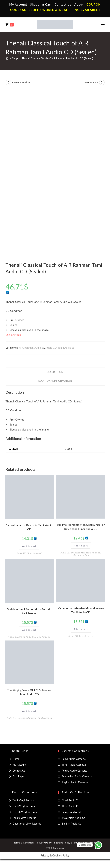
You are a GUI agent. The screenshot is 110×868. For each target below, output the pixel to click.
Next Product (91, 82)
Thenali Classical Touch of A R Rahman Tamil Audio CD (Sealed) (57, 58)
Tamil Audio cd (66, 348)
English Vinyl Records (25, 812)
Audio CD (51, 348)
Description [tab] (55, 372)
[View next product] (102, 82)
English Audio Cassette (75, 782)
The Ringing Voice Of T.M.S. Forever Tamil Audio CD (29, 692)
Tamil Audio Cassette (74, 759)
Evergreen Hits (78, 553)
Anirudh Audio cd (16, 637)
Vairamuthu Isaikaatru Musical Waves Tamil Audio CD (81, 610)
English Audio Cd (72, 824)
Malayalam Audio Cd (74, 818)
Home (16, 759)
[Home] (7, 58)
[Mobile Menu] (103, 25)
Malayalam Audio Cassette (77, 776)
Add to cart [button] (29, 546)
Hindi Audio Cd (71, 806)
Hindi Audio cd (93, 553)
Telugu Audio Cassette (75, 771)
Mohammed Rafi (81, 555)
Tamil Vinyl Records (24, 800)
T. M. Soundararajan (27, 718)
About (79, 4)
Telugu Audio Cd (71, 812)
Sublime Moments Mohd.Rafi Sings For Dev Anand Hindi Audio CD (81, 527)
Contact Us (63, 4)
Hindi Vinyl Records (24, 806)
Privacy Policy (44, 843)
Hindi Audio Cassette (74, 765)
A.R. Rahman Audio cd (32, 348)
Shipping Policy (62, 843)
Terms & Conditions (24, 843)
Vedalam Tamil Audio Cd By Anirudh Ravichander (29, 611)
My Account (18, 4)
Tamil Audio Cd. (71, 800)
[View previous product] (8, 82)
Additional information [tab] (55, 381)
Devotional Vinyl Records (27, 824)
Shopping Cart (41, 4)
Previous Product (21, 82)
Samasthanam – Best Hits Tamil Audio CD (29, 527)
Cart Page (18, 776)
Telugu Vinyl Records (24, 818)
